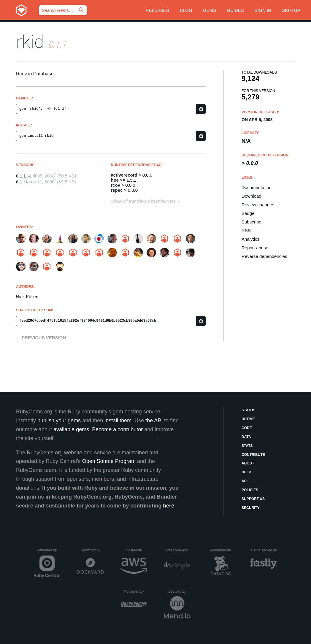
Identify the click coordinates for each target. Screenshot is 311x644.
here (169, 506)
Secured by (179, 591)
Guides (235, 10)
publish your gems (59, 421)
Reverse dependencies (264, 256)
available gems (71, 429)
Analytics (250, 239)
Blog (186, 10)
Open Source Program (109, 461)
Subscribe (252, 222)
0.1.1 (21, 176)
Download (252, 196)
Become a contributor (117, 429)
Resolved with (178, 550)
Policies (250, 490)
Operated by (49, 552)
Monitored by (222, 550)
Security (251, 508)
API (245, 481)
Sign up (291, 10)
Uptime (248, 419)
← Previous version (41, 338)
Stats (247, 446)
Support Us (253, 499)
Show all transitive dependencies (143, 201)
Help (246, 472)
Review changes (258, 205)
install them (118, 421)
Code (247, 428)
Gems (210, 10)
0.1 (19, 182)
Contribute (253, 455)
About (248, 463)
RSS (246, 230)
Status (248, 410)
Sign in (263, 10)
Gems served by (264, 550)
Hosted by (137, 550)
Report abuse (255, 248)
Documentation (257, 187)
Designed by (92, 550)
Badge (248, 213)
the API (154, 421)
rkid (30, 42)
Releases (157, 10)
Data (246, 437)
